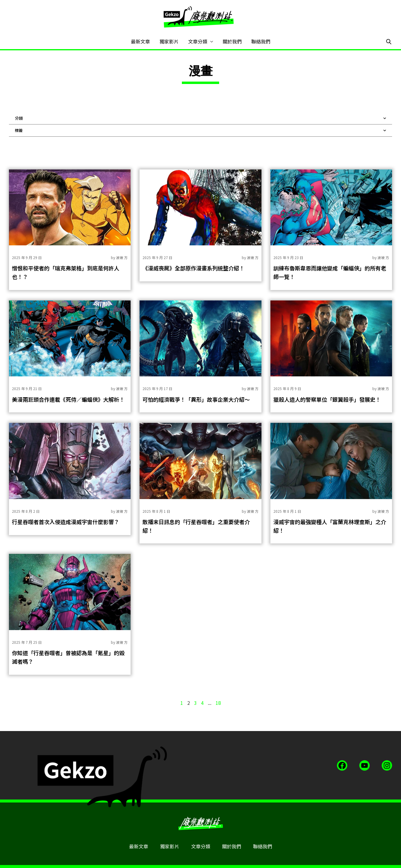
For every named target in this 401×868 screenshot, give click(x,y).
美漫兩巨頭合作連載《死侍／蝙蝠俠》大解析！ (68, 399)
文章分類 (198, 41)
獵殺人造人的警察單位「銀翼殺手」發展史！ (327, 399)
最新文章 (140, 41)
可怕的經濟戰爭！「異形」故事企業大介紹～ (196, 399)
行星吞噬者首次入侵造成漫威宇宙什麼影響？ (66, 522)
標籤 (200, 130)
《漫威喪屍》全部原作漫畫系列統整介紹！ (193, 268)
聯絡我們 (261, 41)
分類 (200, 118)
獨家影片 (169, 41)
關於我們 (232, 41)
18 (218, 703)
